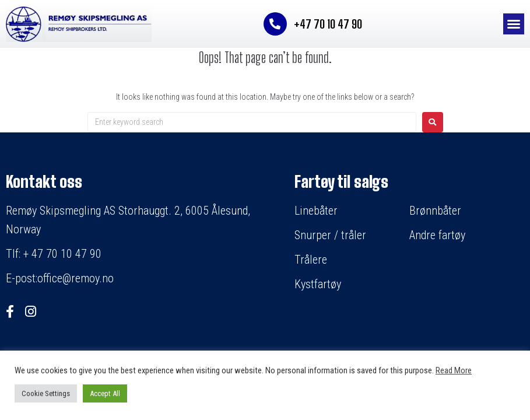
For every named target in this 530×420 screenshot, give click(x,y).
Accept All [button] (105, 393)
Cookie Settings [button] (46, 393)
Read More (454, 370)
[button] (514, 24)
